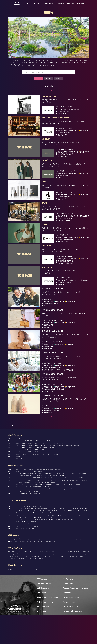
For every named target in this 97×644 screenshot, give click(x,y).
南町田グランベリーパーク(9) (38, 542)
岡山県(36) (30, 479)
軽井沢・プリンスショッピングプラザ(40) (67, 544)
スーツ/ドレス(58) (69, 581)
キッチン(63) (43, 585)
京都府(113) (25, 477)
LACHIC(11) (56, 507)
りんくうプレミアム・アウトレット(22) (24, 549)
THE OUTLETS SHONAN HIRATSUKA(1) (74, 542)
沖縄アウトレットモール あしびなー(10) (25, 558)
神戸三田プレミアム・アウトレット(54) (65, 549)
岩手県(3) (24, 470)
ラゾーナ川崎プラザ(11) (38, 505)
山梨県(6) (43, 474)
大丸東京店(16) (48, 503)
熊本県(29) (38, 483)
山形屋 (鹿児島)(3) (65, 518)
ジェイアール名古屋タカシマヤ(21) (23, 507)
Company (71, 5)
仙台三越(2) (26, 501)
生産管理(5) (16, 570)
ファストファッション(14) (80, 581)
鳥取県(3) (18, 479)
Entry (27, 5)
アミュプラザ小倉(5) (20, 518)
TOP (10, 455)
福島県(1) (48, 470)
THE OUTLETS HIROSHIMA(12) (39, 553)
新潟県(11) (18, 474)
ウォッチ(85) (74, 583)
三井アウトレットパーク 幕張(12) (42, 538)
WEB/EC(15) (40, 570)
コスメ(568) (26, 583)
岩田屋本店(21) (30, 518)
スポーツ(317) (51, 585)
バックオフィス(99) (32, 570)
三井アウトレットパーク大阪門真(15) (29, 551)
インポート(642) (59, 581)
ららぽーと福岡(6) (23, 520)
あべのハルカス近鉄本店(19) (25, 512)
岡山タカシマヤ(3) (20, 514)
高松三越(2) (18, 516)
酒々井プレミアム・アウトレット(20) (76, 540)
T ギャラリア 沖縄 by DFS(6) (39, 523)
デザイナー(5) (45, 568)
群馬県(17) (31, 472)
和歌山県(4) (51, 477)
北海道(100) (18, 468)
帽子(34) (17, 585)
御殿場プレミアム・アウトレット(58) (24, 544)
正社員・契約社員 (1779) (23, 598)
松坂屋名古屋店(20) (37, 507)
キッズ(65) (58, 583)
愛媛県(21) (30, 481)
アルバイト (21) (33, 598)
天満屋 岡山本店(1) (49, 514)
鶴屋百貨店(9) (74, 518)
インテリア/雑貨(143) (34, 585)
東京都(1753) (52, 472)
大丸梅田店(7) (75, 509)
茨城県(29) (18, 472)
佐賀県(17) (25, 483)
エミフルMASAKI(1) (37, 516)
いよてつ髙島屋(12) (27, 516)
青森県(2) (18, 470)
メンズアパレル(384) (26, 581)
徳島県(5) (18, 481)
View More (81, 5)
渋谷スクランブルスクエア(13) (60, 505)
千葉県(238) (44, 472)
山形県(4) (42, 470)
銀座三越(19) (18, 503)
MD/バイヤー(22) (62, 568)
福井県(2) (37, 474)
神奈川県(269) (59, 472)
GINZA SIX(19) (48, 505)
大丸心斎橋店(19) (38, 509)
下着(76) (81, 585)
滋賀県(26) (18, 477)
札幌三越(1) (31, 498)
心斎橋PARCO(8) (54, 512)
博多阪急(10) (57, 518)
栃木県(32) (24, 472)
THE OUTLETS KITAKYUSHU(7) (40, 555)
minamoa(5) (77, 514)
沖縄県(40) (18, 486)
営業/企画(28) (81, 568)
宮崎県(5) (50, 483)
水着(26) (66, 585)
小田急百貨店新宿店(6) (28, 503)
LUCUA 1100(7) (45, 512)
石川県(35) (31, 474)
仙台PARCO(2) (19, 501)
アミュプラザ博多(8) (33, 520)
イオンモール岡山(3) (67, 514)
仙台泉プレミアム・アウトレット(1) (41, 535)
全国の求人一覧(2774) (21, 488)
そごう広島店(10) (29, 514)
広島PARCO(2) (58, 514)
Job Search (36, 5)
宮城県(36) (30, 470)
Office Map (60, 5)
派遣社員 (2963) (12, 598)
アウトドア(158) (59, 585)
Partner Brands (49, 5)
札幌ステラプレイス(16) (21, 498)
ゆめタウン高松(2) (47, 516)
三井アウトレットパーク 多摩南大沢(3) (24, 538)
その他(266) (55, 570)
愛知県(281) (69, 474)
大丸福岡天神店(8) (48, 518)
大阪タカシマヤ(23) (48, 509)
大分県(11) (44, 483)
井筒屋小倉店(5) (39, 518)
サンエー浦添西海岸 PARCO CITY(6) (23, 523)
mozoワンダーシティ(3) (65, 507)
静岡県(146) (62, 474)
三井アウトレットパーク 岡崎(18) (50, 547)
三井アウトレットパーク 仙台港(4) (23, 535)
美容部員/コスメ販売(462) (25, 568)
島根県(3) (24, 479)
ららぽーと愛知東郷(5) (78, 507)
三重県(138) (76, 474)
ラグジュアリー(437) (49, 581)
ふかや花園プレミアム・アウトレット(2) (55, 542)
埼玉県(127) (37, 472)
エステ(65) (51, 583)
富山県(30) (24, 474)
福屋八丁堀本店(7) (39, 514)
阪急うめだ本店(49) (66, 509)
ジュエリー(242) (65, 583)
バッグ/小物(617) (82, 583)
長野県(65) (49, 474)
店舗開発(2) (23, 570)
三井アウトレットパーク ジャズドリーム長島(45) (45, 544)
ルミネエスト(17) (82, 503)
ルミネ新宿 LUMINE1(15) (58, 503)
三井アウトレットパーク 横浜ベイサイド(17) (61, 538)
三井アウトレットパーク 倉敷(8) (23, 553)
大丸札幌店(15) (38, 498)
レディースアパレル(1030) (14, 581)
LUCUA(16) (18, 509)
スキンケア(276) (34, 583)
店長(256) (34, 568)
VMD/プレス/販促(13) (72, 568)
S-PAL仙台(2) (33, 501)
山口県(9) (42, 479)
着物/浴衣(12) (14, 588)
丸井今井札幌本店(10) (48, 498)
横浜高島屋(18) (28, 505)
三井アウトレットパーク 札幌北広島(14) (25, 533)
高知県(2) (36, 481)
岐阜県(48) (55, 474)
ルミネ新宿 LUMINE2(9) (71, 503)
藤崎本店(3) (40, 501)
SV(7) (39, 568)
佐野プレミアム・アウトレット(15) (27, 540)
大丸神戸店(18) (37, 512)
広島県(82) (36, 479)
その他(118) (40, 588)
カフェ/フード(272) (32, 588)
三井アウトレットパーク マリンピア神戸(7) (45, 549)
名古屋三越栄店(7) (48, 507)
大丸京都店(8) (57, 509)
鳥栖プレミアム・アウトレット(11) (23, 555)
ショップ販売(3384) (13, 568)
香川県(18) (24, 481)
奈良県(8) (45, 477)
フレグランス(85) (43, 583)
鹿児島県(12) (57, 483)
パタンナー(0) (53, 568)
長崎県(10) (31, 483)
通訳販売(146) (48, 570)
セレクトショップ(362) (38, 581)
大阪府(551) (32, 477)
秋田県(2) (36, 470)
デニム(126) (19, 583)
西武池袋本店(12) (39, 503)
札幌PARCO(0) (58, 498)
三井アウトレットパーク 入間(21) (59, 540)
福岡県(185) (18, 483)
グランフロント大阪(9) (27, 509)
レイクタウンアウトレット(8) (43, 540)
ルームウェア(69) (74, 585)
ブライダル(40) (22, 588)
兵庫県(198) (39, 477)
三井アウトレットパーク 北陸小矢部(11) (32, 547)
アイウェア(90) (24, 585)
